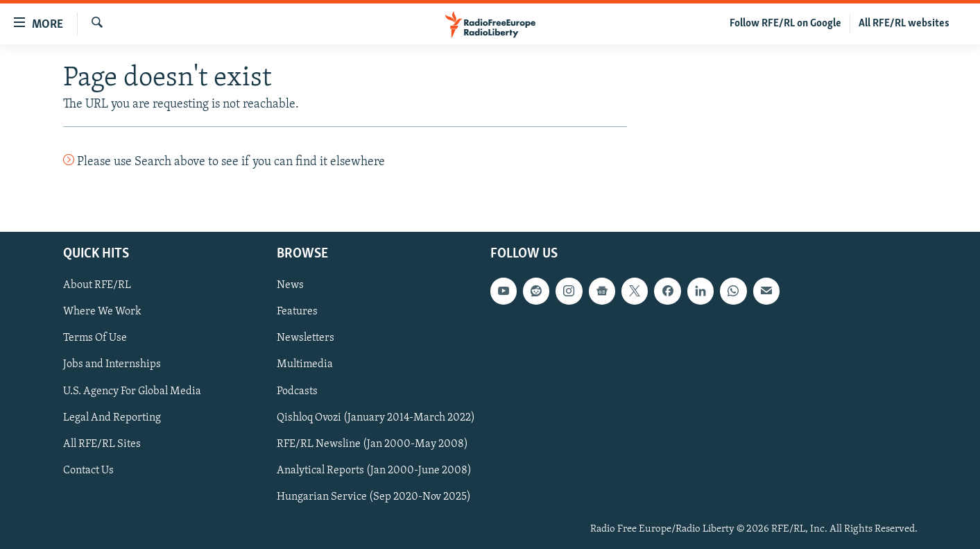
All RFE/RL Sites (102, 444)
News (290, 285)
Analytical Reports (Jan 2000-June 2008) (374, 470)
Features (297, 312)
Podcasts (297, 391)
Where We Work (102, 312)
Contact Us (88, 470)
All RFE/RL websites (904, 24)
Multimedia (305, 364)
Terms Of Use (95, 338)
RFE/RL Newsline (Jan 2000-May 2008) (372, 444)
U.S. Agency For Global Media (132, 391)
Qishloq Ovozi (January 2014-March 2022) (376, 417)
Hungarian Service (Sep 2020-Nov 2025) (374, 496)
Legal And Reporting (112, 417)
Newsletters (306, 338)
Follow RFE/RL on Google (785, 24)
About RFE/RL (97, 285)
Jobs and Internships (112, 364)
